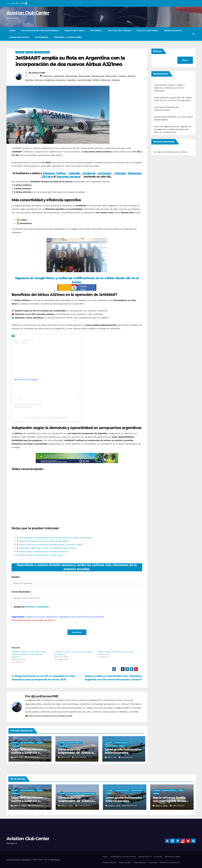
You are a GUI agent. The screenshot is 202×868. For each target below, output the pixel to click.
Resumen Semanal (69, 177)
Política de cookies (119, 31)
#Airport (39, 80)
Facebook (89, 173)
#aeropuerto (111, 76)
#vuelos (116, 80)
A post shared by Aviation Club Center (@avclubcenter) (45, 417)
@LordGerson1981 (37, 73)
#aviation (72, 80)
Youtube (120, 173)
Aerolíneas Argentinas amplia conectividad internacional (47, 548)
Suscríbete (41, 37)
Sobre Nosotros (19, 37)
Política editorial (148, 31)
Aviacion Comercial (42, 52)
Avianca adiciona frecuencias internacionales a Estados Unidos (51, 545)
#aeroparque (98, 76)
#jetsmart (106, 80)
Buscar (158, 51)
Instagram (105, 173)
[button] (193, 34)
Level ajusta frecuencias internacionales (123, 751)
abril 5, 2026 (67, 806)
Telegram (49, 173)
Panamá (40, 743)
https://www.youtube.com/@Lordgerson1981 (50, 716)
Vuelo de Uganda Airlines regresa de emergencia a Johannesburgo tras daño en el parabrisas (172, 129)
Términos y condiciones (68, 37)
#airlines (29, 80)
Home (12, 31)
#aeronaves (84, 76)
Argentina (20, 52)
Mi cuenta (96, 31)
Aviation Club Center (28, 13)
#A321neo (48, 76)
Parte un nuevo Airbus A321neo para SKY (116, 652)
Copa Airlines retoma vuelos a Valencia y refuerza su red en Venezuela (169, 88)
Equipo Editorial (75, 31)
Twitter (61, 173)
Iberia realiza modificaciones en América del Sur (43, 552)
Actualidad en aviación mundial (40, 31)
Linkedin (74, 173)
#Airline (132, 76)
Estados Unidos (64, 746)
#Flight (96, 80)
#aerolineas (71, 76)
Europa (122, 746)
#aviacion (61, 80)
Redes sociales (173, 31)
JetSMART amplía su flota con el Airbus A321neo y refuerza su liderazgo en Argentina (29, 654)
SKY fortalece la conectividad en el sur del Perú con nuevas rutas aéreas (56, 538)
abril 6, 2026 (20, 806)
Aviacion (29, 52)
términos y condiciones (37, 607)
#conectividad (85, 80)
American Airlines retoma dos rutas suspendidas (44, 541)
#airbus (123, 76)
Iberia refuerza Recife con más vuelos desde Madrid (170, 801)
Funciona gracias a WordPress (19, 860)
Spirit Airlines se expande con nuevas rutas (41, 555)
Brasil (181, 790)
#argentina (50, 80)
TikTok (46, 177)
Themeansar (55, 860)
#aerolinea (59, 76)
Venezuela (16, 746)
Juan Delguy (32, 757)
